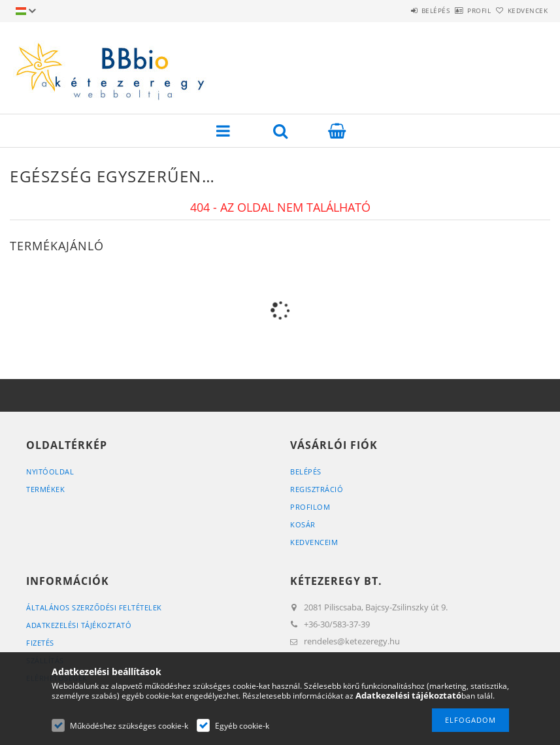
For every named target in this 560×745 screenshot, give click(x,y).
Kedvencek (520, 10)
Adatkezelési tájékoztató (79, 625)
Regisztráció (317, 489)
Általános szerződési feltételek (94, 607)
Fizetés (40, 643)
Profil (457, 10)
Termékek (45, 489)
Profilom (310, 507)
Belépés (399, 10)
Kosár (303, 524)
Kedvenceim (314, 542)
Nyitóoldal (50, 472)
